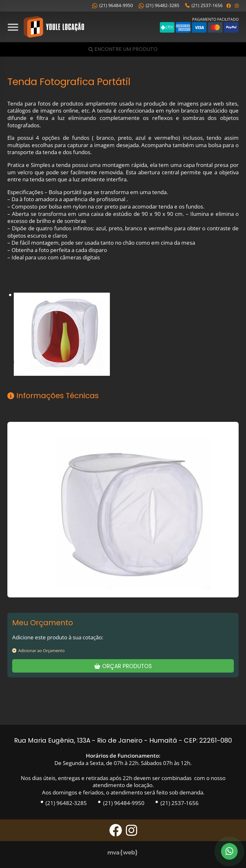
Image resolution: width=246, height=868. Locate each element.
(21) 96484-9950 (113, 5)
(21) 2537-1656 (204, 5)
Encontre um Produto (126, 49)
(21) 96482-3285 (159, 5)
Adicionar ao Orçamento (38, 651)
